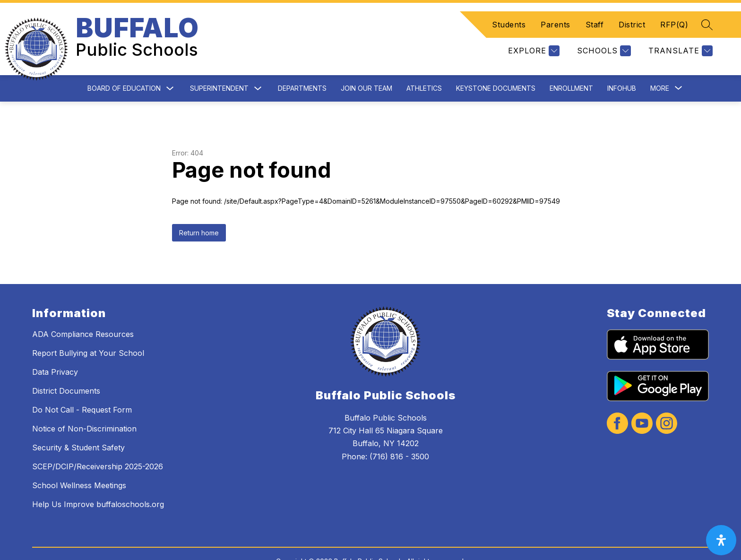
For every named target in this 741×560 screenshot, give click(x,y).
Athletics (424, 65)
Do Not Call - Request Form (82, 387)
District (632, 13)
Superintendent (219, 65)
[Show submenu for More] (660, 66)
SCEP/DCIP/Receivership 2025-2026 (98, 444)
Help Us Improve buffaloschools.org (98, 482)
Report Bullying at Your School (88, 330)
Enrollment (571, 65)
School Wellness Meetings (79, 463)
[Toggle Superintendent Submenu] (258, 66)
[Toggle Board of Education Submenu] (170, 66)
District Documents (66, 368)
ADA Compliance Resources (83, 311)
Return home (199, 210)
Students (509, 13)
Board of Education (124, 65)
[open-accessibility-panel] (721, 540)
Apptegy (391, 547)
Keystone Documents (496, 65)
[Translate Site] (679, 39)
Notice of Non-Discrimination (84, 406)
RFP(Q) (674, 13)
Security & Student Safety (78, 425)
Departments (302, 65)
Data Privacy (55, 349)
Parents (556, 13)
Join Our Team (366, 65)
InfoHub (622, 65)
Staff (595, 13)
